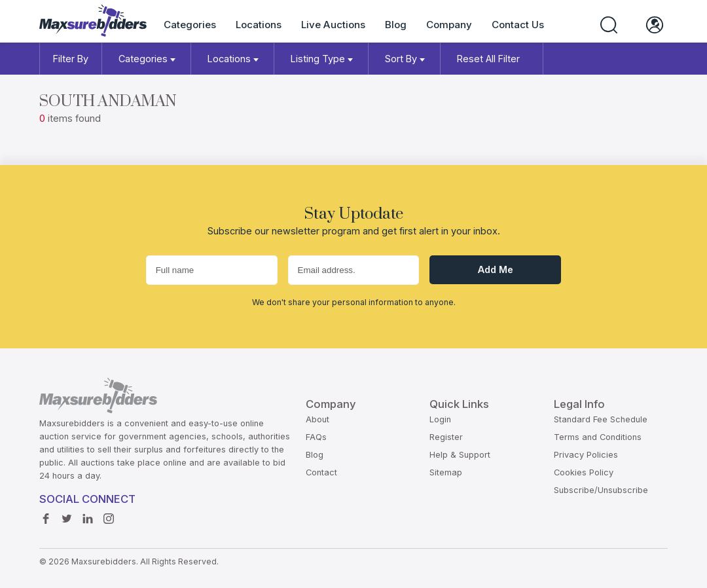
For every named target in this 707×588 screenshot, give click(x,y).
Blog (396, 25)
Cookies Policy (584, 472)
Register (446, 437)
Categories (190, 25)
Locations (259, 25)
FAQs (316, 437)
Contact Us (518, 25)
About (317, 419)
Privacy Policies (586, 455)
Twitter (67, 515)
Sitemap (446, 472)
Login (440, 419)
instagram (109, 515)
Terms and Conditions (598, 437)
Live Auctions (333, 25)
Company (449, 25)
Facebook (46, 515)
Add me (496, 269)
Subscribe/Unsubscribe (601, 490)
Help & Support (460, 455)
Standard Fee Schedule (601, 419)
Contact (321, 472)
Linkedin (88, 515)
